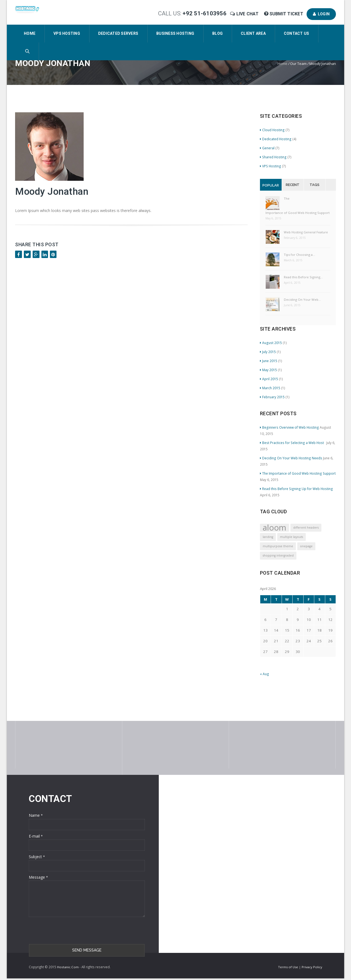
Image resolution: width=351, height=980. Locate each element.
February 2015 (272, 397)
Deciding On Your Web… (302, 300)
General (267, 148)
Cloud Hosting (272, 130)
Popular (271, 185)
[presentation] (70, 930)
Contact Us (297, 33)
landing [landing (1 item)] (268, 537)
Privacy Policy (312, 967)
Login (321, 14)
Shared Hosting (273, 157)
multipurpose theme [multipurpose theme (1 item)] (278, 546)
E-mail (36, 836)
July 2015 (268, 352)
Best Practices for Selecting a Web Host (293, 443)
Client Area (253, 33)
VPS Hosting (67, 33)
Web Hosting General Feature (306, 232)
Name (36, 815)
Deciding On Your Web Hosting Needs (291, 458)
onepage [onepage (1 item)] (306, 546)
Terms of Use (288, 967)
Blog (217, 33)
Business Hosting (175, 33)
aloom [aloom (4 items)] (274, 528)
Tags (315, 185)
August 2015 (271, 343)
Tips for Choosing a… (299, 255)
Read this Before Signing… (303, 277)
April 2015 (269, 379)
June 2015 (269, 361)
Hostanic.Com (68, 967)
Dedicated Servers (118, 33)
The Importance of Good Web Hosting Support (298, 206)
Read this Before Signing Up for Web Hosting (296, 489)
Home (30, 33)
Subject (37, 857)
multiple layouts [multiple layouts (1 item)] (291, 537)
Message (38, 877)
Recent (293, 185)
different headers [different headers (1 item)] (306, 528)
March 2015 (270, 388)
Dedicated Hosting (276, 139)
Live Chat (245, 14)
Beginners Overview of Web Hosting (289, 427)
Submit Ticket (284, 14)
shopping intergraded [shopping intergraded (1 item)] (278, 555)
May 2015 (268, 370)
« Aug (264, 674)
